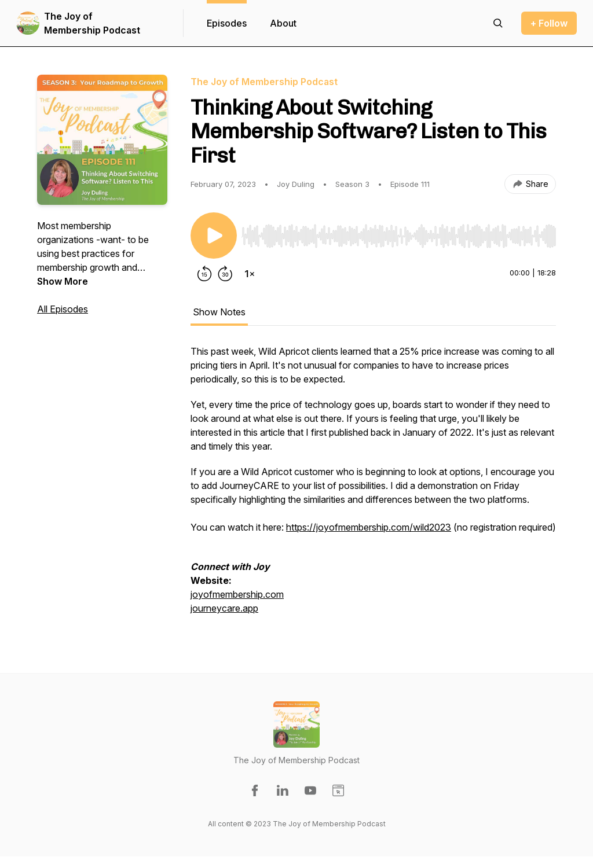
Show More (63, 281)
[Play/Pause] (214, 236)
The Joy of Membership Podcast (92, 23)
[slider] (399, 236)
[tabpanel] (373, 486)
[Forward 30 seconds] (225, 274)
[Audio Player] (399, 233)
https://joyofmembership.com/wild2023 (369, 527)
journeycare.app (224, 608)
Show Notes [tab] (219, 312)
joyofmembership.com (237, 594)
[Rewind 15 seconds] (204, 274)
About (283, 23)
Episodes (227, 23)
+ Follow (549, 23)
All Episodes (63, 309)
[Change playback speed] (250, 274)
